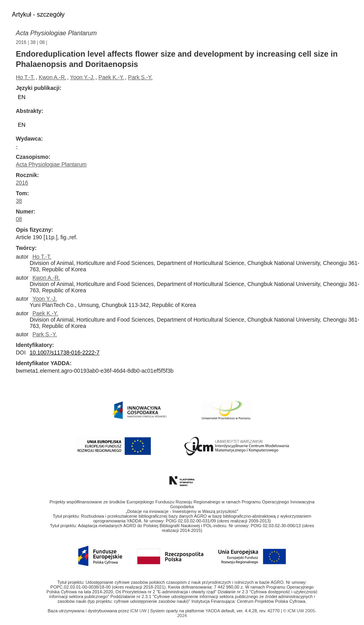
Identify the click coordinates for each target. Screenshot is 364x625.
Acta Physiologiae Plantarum (56, 33)
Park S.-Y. (140, 77)
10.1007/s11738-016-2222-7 (65, 353)
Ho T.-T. (25, 77)
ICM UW (139, 611)
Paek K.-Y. (111, 77)
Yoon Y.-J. (82, 77)
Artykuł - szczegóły (38, 14)
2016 (21, 42)
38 (33, 42)
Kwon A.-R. (53, 77)
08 (42, 42)
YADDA (213, 611)
